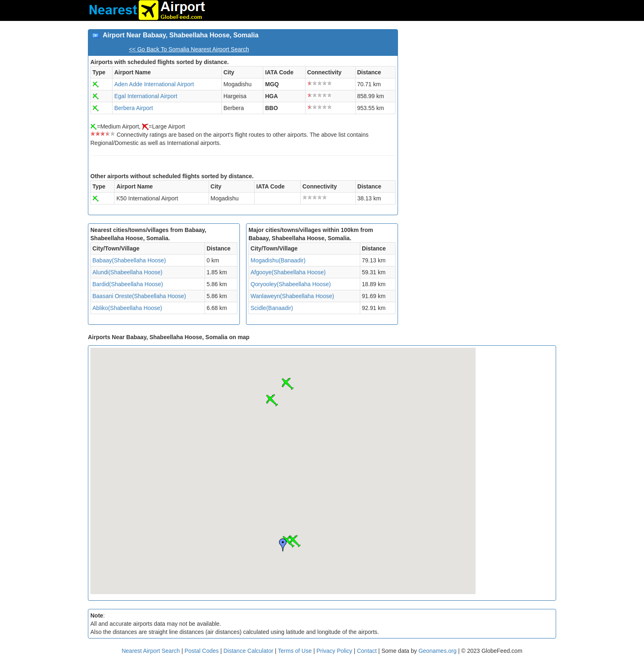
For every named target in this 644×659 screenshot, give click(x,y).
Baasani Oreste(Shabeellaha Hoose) (139, 296)
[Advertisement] (480, 87)
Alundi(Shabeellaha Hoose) (127, 272)
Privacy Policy (335, 651)
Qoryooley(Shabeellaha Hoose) (291, 284)
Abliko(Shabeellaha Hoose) (127, 308)
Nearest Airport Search (151, 651)
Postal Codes (201, 651)
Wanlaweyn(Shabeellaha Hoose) (292, 296)
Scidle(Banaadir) (272, 308)
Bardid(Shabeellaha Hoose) (128, 284)
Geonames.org (438, 651)
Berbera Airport (133, 108)
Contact (367, 651)
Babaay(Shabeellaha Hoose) (129, 260)
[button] (272, 400)
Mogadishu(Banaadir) (278, 260)
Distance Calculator (248, 651)
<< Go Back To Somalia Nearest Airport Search (189, 49)
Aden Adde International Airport (154, 84)
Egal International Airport (146, 96)
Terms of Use (296, 651)
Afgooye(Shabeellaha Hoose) (288, 272)
